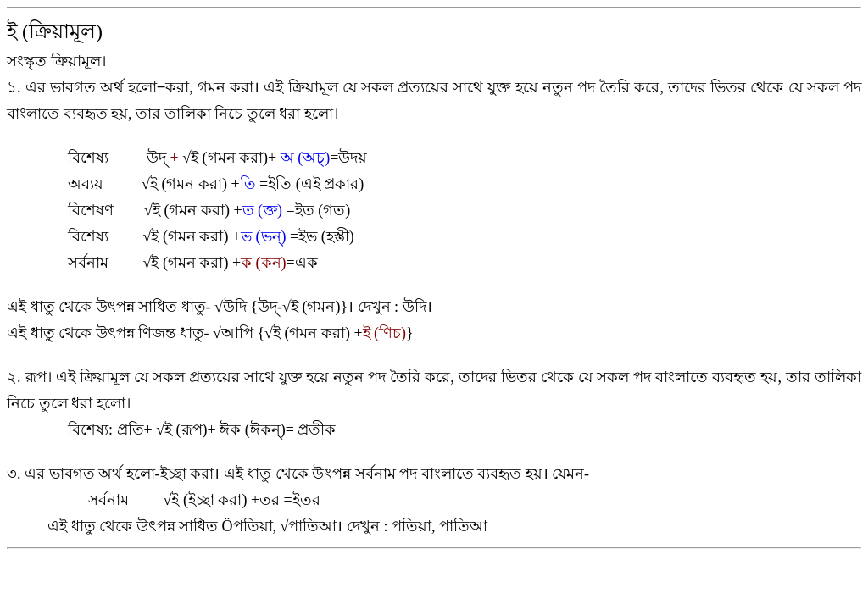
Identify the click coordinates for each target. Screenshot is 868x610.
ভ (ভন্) (264, 236)
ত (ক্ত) (263, 210)
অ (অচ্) (306, 158)
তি (248, 184)
